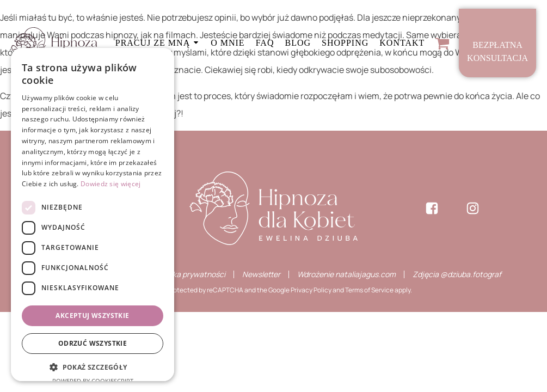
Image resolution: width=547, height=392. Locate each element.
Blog (298, 43)
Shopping (345, 43)
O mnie (228, 43)
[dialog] (93, 215)
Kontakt (402, 43)
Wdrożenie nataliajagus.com (346, 274)
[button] (93, 367)
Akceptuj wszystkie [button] (92, 316)
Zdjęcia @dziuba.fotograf (457, 274)
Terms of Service (369, 290)
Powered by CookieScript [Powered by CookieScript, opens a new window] (93, 381)
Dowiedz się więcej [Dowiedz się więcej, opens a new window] (110, 184)
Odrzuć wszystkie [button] (93, 343)
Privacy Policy (311, 290)
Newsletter (261, 274)
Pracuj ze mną (158, 43)
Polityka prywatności (189, 274)
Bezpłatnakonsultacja (497, 51)
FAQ (265, 43)
